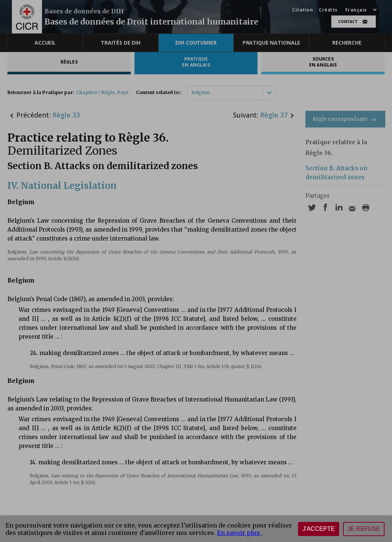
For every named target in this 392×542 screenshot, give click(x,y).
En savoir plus (239, 533)
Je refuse (364, 529)
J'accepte (319, 529)
